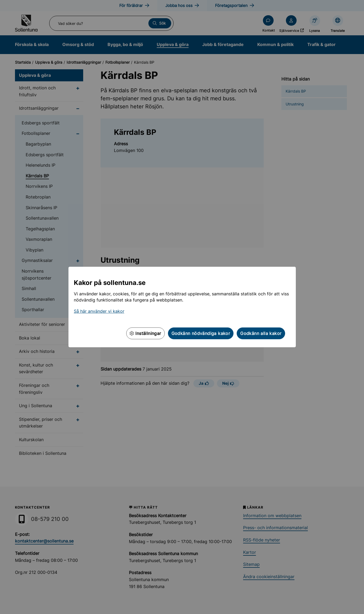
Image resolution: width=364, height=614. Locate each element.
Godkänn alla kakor (261, 333)
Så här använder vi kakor (99, 311)
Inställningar (145, 333)
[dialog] (182, 307)
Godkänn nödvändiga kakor (201, 333)
